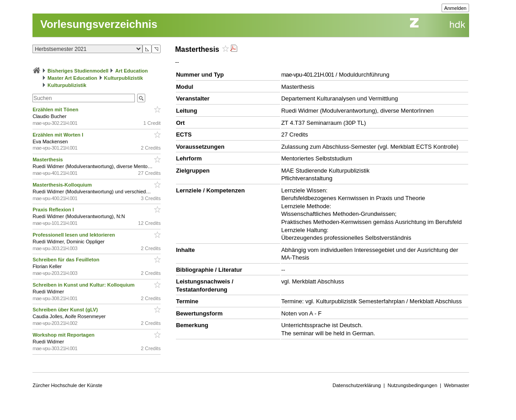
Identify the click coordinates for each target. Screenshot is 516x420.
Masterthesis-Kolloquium (63, 185)
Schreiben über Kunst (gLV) (66, 310)
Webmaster (456, 385)
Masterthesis (48, 160)
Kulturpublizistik (124, 78)
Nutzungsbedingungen (412, 385)
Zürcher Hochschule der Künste (67, 385)
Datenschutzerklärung (357, 385)
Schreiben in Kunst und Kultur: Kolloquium (84, 285)
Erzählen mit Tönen (56, 110)
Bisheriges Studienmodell (78, 71)
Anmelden (456, 8)
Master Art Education (72, 78)
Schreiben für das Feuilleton (67, 260)
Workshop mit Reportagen (64, 335)
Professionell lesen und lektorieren (74, 235)
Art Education (132, 71)
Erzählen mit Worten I (58, 135)
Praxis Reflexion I (54, 210)
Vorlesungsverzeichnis (99, 24)
